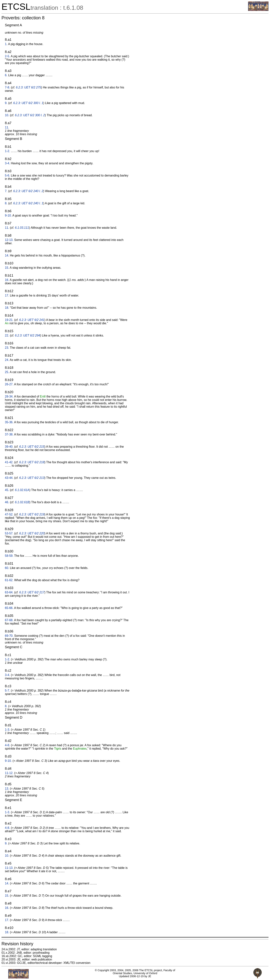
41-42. (9, 462)
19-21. (9, 320)
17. (7, 295)
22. (7, 335)
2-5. (7, 56)
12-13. (9, 240)
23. (7, 348)
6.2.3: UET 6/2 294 (27, 335)
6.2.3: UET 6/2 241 (32, 320)
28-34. (9, 396)
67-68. (9, 620)
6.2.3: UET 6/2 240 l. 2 (28, 191)
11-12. (9, 773)
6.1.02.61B (22, 502)
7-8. (7, 87)
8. (6, 203)
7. (6, 191)
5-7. (7, 691)
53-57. (9, 533)
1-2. (7, 151)
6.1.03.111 (22, 228)
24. (7, 360)
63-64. (9, 592)
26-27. (9, 384)
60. (7, 568)
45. (7, 490)
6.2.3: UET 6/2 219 (32, 514)
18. (7, 308)
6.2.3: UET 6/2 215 (32, 447)
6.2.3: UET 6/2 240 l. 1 (28, 203)
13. (7, 789)
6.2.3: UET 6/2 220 (32, 533)
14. (7, 255)
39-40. (9, 447)
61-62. (9, 580)
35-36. (9, 422)
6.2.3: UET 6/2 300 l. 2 (30, 115)
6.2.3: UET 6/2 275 (28, 87)
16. (7, 280)
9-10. (8, 215)
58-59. (9, 556)
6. (6, 75)
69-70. (9, 636)
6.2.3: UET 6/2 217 (32, 592)
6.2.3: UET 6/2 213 (32, 478)
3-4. (7, 163)
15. (7, 268)
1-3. (7, 730)
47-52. (9, 514)
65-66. (9, 608)
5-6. (7, 175)
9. (6, 103)
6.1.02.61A (22, 490)
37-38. (9, 434)
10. (7, 115)
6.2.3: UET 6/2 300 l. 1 (28, 103)
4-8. (7, 745)
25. (7, 372)
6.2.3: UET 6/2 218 (32, 462)
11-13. (9, 868)
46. (7, 502)
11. (7, 127)
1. (6, 44)
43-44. (9, 478)
